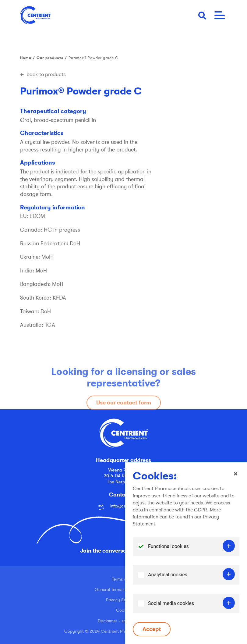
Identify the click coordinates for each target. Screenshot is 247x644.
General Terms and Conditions (124, 589)
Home (26, 58)
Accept (152, 629)
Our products (50, 58)
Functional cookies (168, 546)
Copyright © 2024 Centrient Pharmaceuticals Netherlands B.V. (124, 631)
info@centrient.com (124, 506)
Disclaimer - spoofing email (124, 621)
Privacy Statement (124, 600)
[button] (202, 15)
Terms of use (124, 579)
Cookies (124, 610)
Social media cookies (171, 603)
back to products (43, 75)
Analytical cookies (168, 575)
